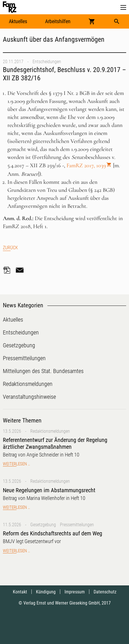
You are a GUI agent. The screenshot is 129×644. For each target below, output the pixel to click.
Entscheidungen (47, 62)
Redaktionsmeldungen (50, 431)
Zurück (10, 248)
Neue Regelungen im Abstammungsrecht (49, 490)
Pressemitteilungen (77, 525)
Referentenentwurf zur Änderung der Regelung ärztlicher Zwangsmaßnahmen (55, 443)
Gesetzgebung (43, 525)
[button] (123, 8)
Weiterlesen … (16, 464)
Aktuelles (18, 21)
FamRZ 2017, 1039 (86, 166)
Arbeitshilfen (58, 21)
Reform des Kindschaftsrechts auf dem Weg (53, 533)
